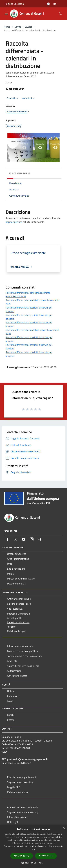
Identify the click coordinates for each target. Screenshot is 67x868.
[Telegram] (40, 539)
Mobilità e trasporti (17, 631)
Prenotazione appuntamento (22, 777)
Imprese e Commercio (18, 614)
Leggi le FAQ (14, 787)
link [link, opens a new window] (34, 849)
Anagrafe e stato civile (19, 599)
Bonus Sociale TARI (16, 296)
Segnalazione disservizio (20, 782)
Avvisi (29, 27)
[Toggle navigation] (6, 13)
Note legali (13, 822)
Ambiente (12, 661)
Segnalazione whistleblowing (22, 812)
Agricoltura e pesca (17, 676)
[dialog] (33, 846)
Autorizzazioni (15, 671)
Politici (11, 574)
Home (7, 27)
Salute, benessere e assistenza (23, 666)
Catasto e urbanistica (18, 622)
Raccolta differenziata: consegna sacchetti (28, 293)
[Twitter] (16, 539)
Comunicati (13, 696)
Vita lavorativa (15, 609)
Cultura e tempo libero (19, 604)
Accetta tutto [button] (22, 856)
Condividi (13, 98)
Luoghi (11, 715)
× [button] (64, 828)
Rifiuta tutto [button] (46, 856)
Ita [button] (56, 4)
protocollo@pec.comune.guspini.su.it (27, 759)
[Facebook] (7, 539)
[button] (33, 863)
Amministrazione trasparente (23, 807)
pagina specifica (14, 222)
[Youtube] (24, 539)
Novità (18, 27)
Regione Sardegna (14, 4)
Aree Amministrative (18, 559)
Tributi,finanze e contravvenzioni (24, 656)
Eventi (11, 720)
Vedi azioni (29, 98)
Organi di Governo (17, 554)
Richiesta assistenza (18, 792)
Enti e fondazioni (16, 569)
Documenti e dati (16, 584)
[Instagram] (32, 539)
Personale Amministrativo (21, 579)
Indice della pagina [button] (20, 173)
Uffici (10, 564)
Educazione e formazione (20, 646)
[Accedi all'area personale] (48, 4)
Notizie (11, 691)
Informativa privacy (17, 817)
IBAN (5, 752)
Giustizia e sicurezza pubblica (22, 651)
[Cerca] (60, 14)
